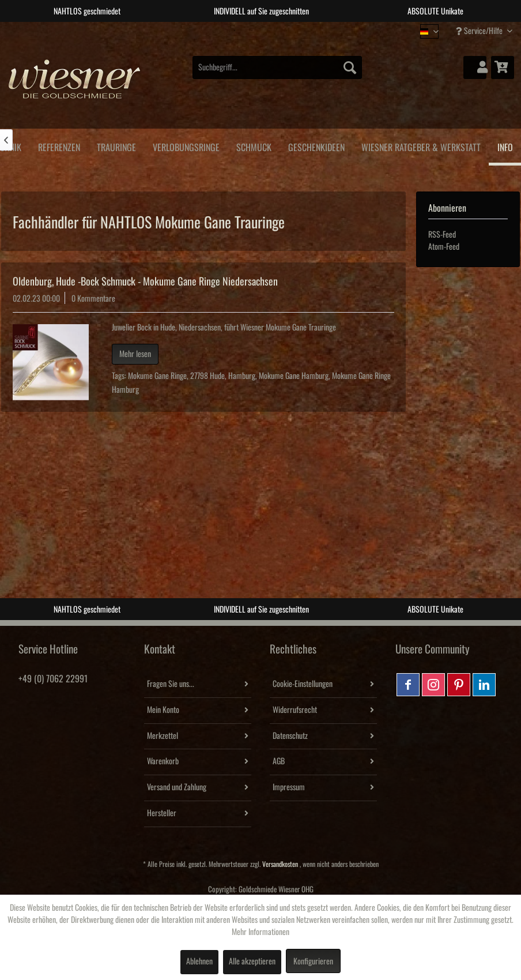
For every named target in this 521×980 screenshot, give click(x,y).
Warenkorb (163, 761)
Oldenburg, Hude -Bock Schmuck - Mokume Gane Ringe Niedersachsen (145, 281)
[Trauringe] (116, 146)
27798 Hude (207, 376)
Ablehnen (199, 962)
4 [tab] (286, 31)
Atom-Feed (444, 247)
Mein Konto (163, 710)
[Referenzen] (59, 146)
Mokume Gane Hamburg (294, 376)
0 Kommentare (93, 299)
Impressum (289, 787)
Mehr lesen (135, 354)
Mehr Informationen (260, 932)
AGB (279, 761)
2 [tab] (252, 31)
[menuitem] (277, 67)
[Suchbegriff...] (277, 67)
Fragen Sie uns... (171, 684)
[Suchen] (350, 67)
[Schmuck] (254, 146)
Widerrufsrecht (295, 710)
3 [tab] (269, 31)
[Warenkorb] (503, 67)
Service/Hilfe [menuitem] (480, 31)
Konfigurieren (313, 962)
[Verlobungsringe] (186, 146)
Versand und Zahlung (177, 787)
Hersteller (162, 813)
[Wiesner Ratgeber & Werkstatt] (421, 146)
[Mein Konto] (475, 67)
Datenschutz (290, 736)
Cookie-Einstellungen (303, 684)
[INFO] (505, 147)
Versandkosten (280, 864)
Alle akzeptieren (252, 962)
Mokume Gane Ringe (157, 376)
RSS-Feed (442, 235)
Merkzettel (163, 736)
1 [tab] (235, 31)
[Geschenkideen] (316, 146)
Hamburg (242, 376)
